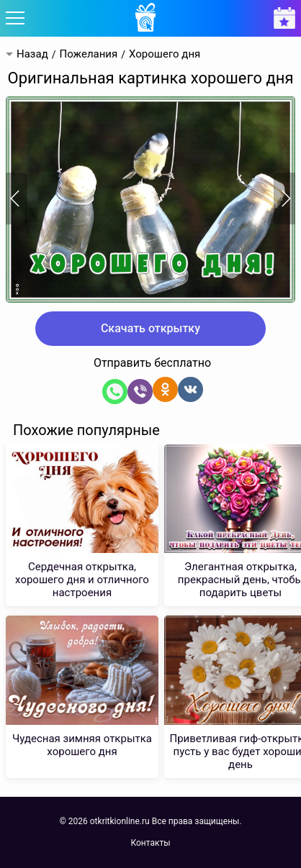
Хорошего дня (165, 54)
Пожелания (88, 54)
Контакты (150, 843)
